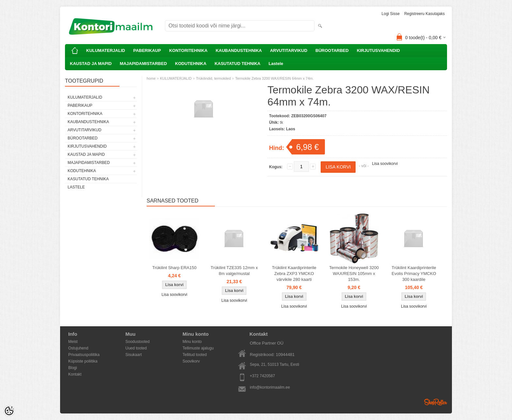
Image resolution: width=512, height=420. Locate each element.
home (151, 78)
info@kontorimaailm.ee (270, 387)
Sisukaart (134, 355)
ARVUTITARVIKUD (289, 50)
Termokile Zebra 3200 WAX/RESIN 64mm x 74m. (274, 78)
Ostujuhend (78, 348)
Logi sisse (391, 14)
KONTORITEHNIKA (188, 50)
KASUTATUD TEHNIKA (237, 64)
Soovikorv (191, 361)
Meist (73, 342)
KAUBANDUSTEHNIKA (239, 50)
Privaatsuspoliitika (84, 355)
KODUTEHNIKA (191, 64)
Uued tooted (136, 348)
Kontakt (75, 374)
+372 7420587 (262, 376)
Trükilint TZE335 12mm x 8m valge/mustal (234, 271)
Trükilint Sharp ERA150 (174, 268)
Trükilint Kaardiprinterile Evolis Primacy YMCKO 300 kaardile (414, 274)
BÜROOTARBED (332, 50)
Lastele (276, 64)
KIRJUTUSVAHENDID (378, 50)
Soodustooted (137, 342)
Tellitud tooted (195, 355)
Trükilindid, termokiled (213, 78)
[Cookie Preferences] (9, 411)
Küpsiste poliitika (83, 361)
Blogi (73, 368)
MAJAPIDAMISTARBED (143, 64)
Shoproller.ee (436, 402)
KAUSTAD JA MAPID (91, 64)
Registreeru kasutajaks (424, 14)
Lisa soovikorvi (385, 164)
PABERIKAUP (147, 50)
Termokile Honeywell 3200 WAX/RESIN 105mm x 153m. (354, 274)
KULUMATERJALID (106, 50)
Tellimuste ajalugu (198, 348)
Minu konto (192, 342)
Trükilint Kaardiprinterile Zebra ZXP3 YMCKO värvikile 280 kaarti (294, 274)
